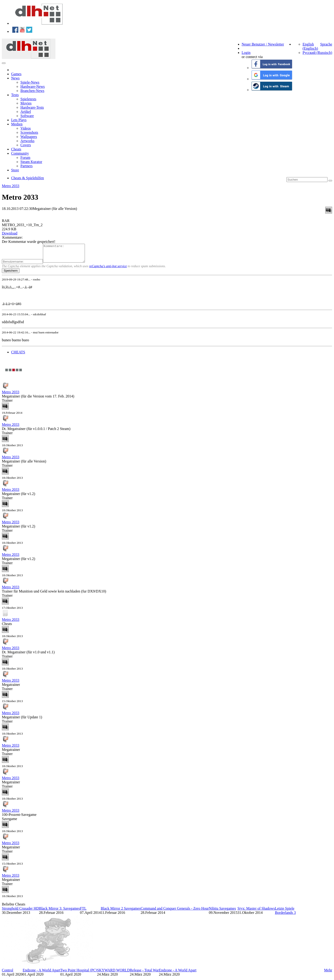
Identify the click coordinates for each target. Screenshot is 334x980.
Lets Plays (19, 120)
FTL (83, 912)
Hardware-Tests (32, 107)
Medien (17, 124)
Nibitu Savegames (222, 912)
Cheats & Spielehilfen (27, 178)
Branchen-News (32, 91)
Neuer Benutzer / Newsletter (263, 44)
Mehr (328, 974)
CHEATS (18, 356)
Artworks (27, 141)
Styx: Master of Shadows (256, 912)
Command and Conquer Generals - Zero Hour (175, 912)
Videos (26, 128)
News (15, 78)
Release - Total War (144, 974)
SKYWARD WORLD (113, 974)
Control (8, 974)
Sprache (326, 44)
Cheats (16, 149)
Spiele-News (30, 82)
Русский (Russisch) (317, 53)
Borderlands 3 (285, 916)
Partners (26, 166)
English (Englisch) (310, 46)
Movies (26, 103)
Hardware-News (33, 86)
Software (27, 116)
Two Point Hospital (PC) (79, 974)
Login (246, 53)
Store (15, 170)
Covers (26, 145)
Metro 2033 (11, 186)
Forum (25, 158)
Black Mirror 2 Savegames (121, 912)
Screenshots (29, 132)
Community (20, 153)
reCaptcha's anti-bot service (108, 270)
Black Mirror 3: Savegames (59, 912)
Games (16, 74)
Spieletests (28, 99)
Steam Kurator (31, 162)
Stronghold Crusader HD (20, 912)
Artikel (26, 112)
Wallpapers (29, 137)
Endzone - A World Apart (42, 974)
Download (10, 233)
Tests (15, 95)
